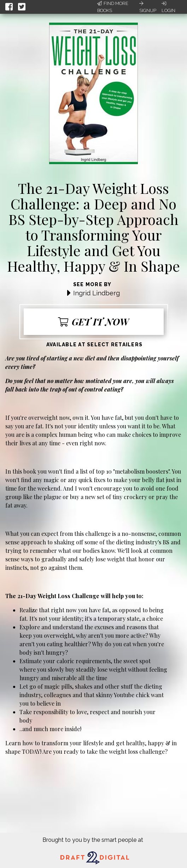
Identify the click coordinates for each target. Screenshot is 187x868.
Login (168, 7)
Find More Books (113, 7)
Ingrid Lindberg (97, 293)
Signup (148, 7)
